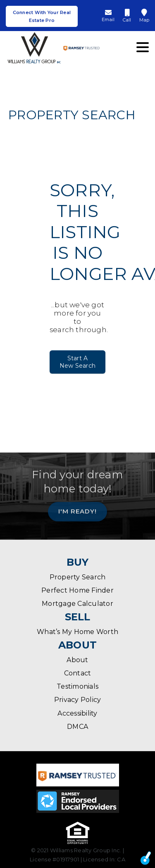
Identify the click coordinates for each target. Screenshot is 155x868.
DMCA (77, 727)
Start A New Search (77, 362)
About (77, 660)
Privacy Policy (78, 700)
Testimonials (77, 686)
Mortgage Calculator (77, 604)
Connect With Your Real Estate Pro (42, 16)
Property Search (78, 577)
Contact (78, 673)
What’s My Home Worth (77, 632)
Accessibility (77, 713)
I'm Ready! (77, 509)
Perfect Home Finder (77, 590)
